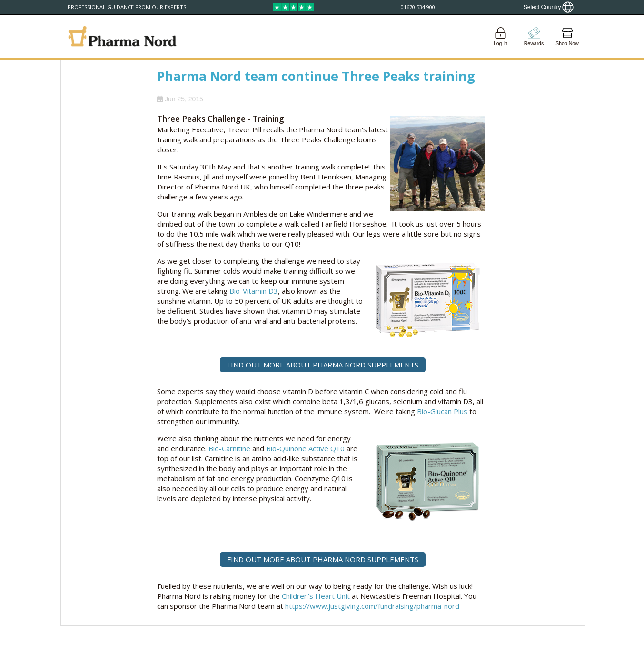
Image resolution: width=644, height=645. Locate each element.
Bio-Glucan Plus (442, 411)
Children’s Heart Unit (316, 596)
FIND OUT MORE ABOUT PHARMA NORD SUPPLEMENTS (323, 365)
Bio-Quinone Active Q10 (305, 448)
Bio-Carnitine (229, 448)
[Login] (501, 36)
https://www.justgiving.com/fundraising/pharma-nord (372, 606)
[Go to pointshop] (534, 36)
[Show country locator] (549, 7)
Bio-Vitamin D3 (254, 291)
